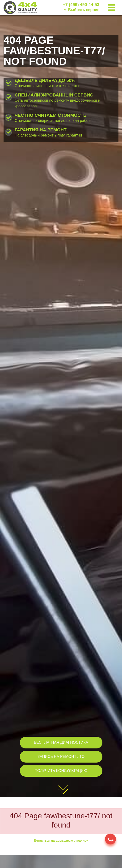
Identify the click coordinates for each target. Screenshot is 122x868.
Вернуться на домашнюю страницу (61, 840)
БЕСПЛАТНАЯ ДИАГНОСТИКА (61, 742)
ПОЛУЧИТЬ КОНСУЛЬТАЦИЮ (61, 771)
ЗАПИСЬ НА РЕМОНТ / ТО (61, 757)
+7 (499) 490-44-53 (81, 5)
